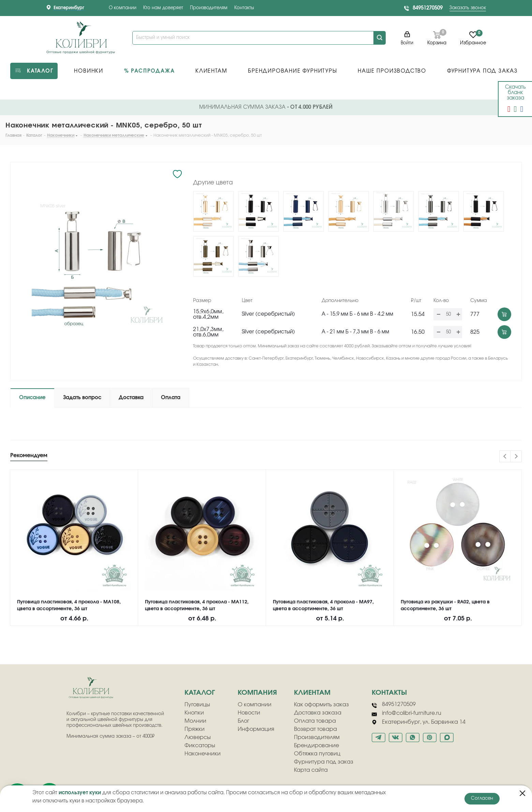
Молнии (195, 721)
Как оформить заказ (321, 705)
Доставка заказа (318, 713)
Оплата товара (315, 721)
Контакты (244, 8)
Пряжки (195, 729)
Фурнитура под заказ (324, 762)
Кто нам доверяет (163, 8)
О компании (123, 8)
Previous (505, 457)
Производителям (209, 8)
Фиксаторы (200, 746)
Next (516, 457)
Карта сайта (311, 770)
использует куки (80, 793)
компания (257, 693)
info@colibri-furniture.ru (407, 713)
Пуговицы (197, 705)
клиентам (312, 693)
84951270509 (428, 8)
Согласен (482, 799)
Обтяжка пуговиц (317, 754)
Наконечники (203, 754)
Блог (243, 721)
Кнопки (194, 713)
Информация (256, 729)
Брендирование (316, 746)
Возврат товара (315, 729)
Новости (249, 713)
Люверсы (198, 737)
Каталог (200, 693)
